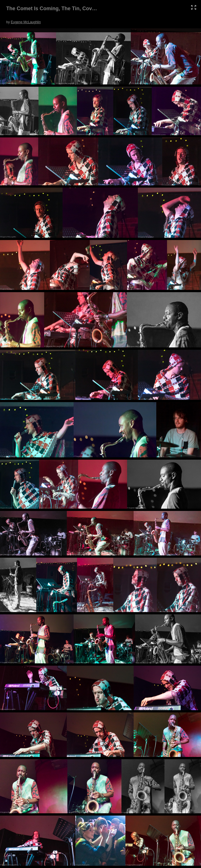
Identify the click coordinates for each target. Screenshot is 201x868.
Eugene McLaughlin (26, 22)
